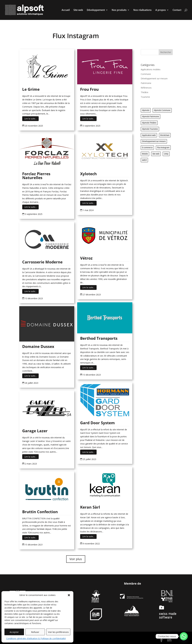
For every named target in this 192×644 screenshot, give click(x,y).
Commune (146, 74)
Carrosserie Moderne (42, 262)
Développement (96, 10)
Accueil (66, 10)
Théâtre (145, 92)
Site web (78, 10)
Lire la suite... (30, 119)
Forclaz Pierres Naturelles (36, 176)
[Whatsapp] (184, 636)
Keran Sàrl (90, 507)
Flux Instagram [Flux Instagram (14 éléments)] (163, 148)
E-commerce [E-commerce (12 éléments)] (147, 148)
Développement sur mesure (154, 78)
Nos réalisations (142, 10)
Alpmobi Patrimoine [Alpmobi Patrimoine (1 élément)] (151, 116)
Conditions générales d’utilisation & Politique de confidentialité (36, 638)
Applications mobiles (151, 69)
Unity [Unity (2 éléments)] (166, 154)
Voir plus (76, 559)
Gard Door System (97, 423)
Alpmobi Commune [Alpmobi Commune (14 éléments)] (162, 110)
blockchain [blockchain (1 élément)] (165, 135)
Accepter (14, 632)
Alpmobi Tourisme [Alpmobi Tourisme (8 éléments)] (150, 129)
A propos (161, 10)
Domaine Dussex (38, 346)
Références (146, 88)
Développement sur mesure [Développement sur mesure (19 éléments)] (154, 141)
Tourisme (145, 97)
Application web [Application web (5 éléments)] (149, 135)
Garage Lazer (35, 431)
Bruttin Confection (40, 512)
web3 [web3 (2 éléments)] (144, 160)
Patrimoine (146, 83)
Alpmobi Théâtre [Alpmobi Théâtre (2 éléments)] (149, 123)
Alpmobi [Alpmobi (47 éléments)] (146, 110)
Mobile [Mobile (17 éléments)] (145, 154)
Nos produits (119, 10)
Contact (177, 10)
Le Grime (31, 89)
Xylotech (88, 174)
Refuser (35, 632)
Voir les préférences (58, 632)
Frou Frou (89, 89)
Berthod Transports (99, 338)
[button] (69, 595)
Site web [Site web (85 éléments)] (156, 154)
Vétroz (86, 258)
